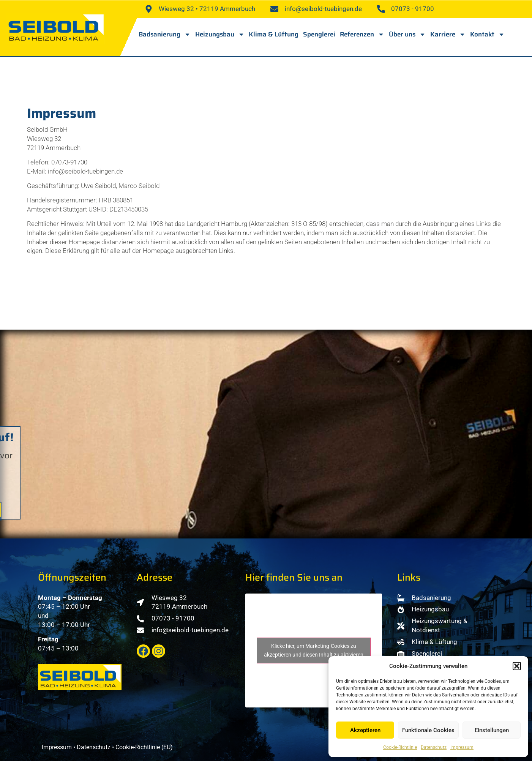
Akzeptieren (365, 730)
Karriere (448, 34)
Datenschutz (434, 747)
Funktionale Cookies (428, 730)
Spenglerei (319, 34)
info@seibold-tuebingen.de (85, 171)
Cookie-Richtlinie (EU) (144, 747)
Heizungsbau (220, 34)
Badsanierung (165, 34)
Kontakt (487, 34)
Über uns (407, 34)
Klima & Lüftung (274, 34)
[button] (517, 666)
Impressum (462, 747)
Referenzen (362, 34)
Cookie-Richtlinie (400, 747)
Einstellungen (492, 730)
